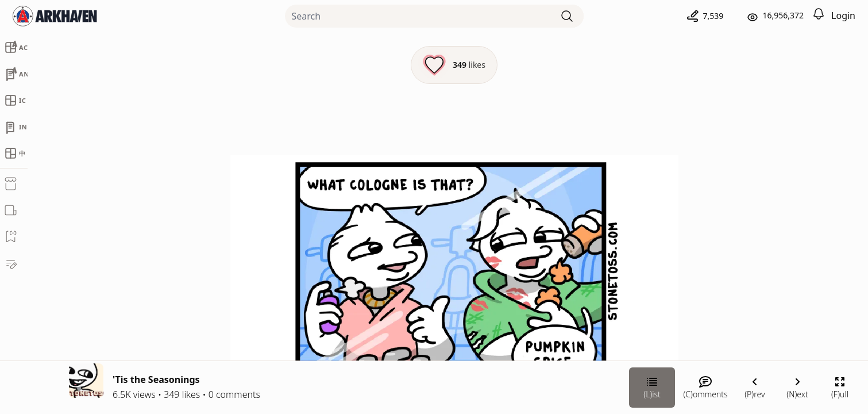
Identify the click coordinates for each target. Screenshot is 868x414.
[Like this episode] (327, 65)
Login (843, 16)
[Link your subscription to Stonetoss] (688, 327)
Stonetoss (739, 222)
